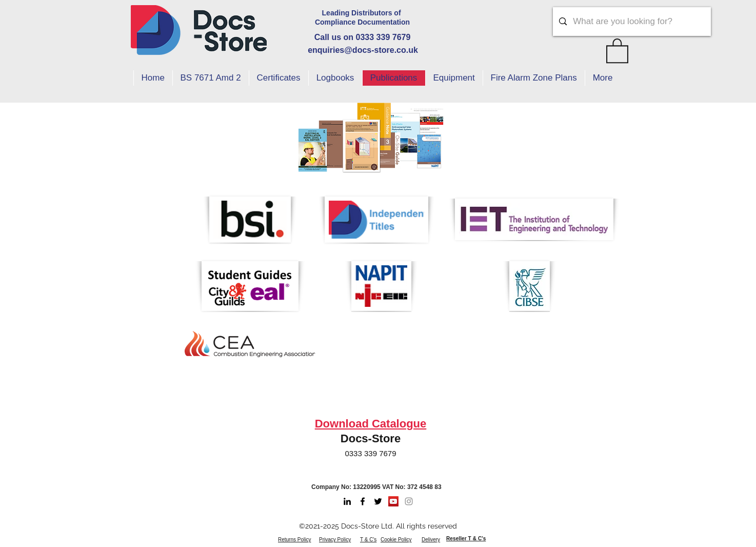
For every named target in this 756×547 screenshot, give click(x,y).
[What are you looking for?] (631, 22)
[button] (617, 50)
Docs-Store (371, 438)
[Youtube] (393, 501)
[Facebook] (363, 501)
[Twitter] (378, 501)
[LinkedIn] (347, 501)
